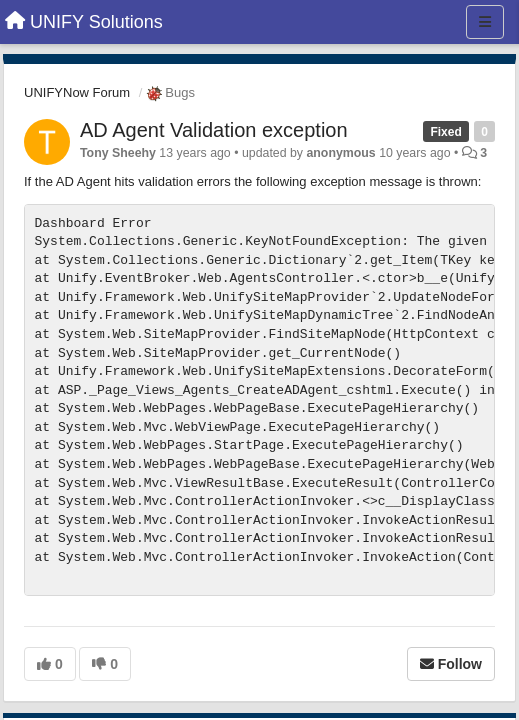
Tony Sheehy (118, 153)
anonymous (340, 153)
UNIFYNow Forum (77, 92)
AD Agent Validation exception (214, 130)
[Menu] (485, 22)
